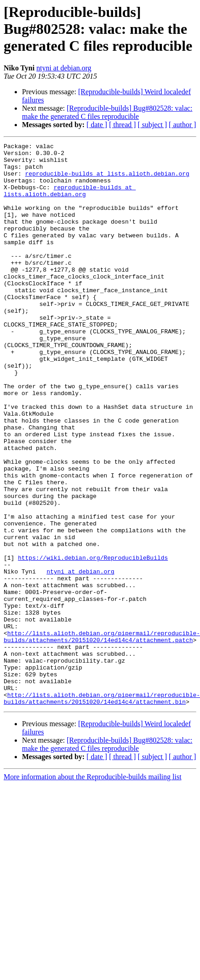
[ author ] (183, 125)
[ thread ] (122, 125)
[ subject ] (152, 125)
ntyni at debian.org (64, 68)
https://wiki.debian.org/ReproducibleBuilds (93, 641)
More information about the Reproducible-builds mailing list (92, 889)
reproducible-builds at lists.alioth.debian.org (107, 180)
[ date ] (97, 125)
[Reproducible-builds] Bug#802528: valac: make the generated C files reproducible (107, 112)
